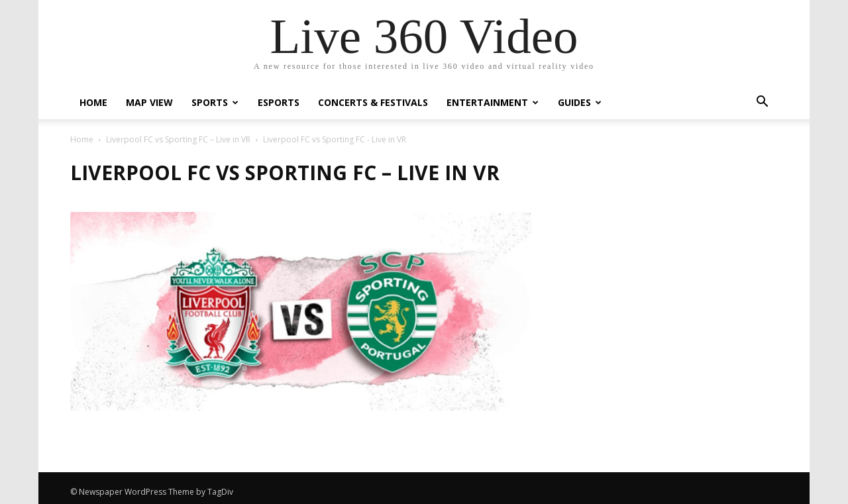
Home (93, 102)
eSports (279, 102)
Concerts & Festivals (373, 102)
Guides (580, 102)
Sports (215, 102)
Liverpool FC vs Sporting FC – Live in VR (178, 139)
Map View (149, 102)
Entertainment (493, 102)
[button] (762, 103)
